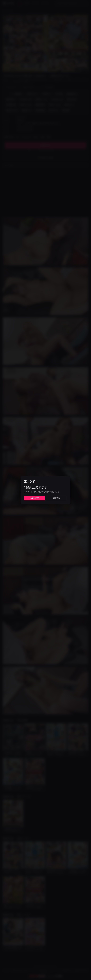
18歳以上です (35, 498)
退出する (56, 498)
